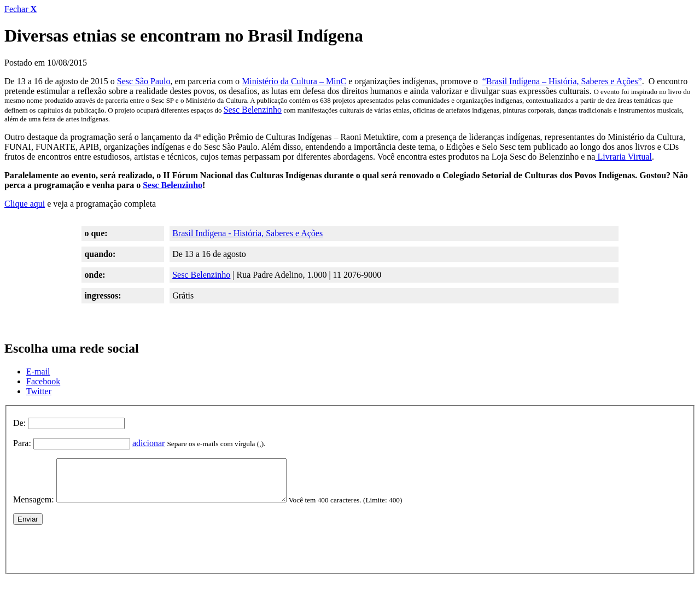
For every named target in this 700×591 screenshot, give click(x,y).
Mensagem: (34, 508)
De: (19, 423)
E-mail (38, 371)
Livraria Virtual (623, 157)
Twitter (39, 391)
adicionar (149, 443)
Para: (22, 443)
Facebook (43, 381)
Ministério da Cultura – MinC (294, 81)
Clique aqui (25, 204)
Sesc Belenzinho (253, 110)
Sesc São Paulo (144, 81)
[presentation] (96, 554)
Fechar (21, 9)
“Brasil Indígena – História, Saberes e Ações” (562, 81)
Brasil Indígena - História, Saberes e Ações (247, 233)
